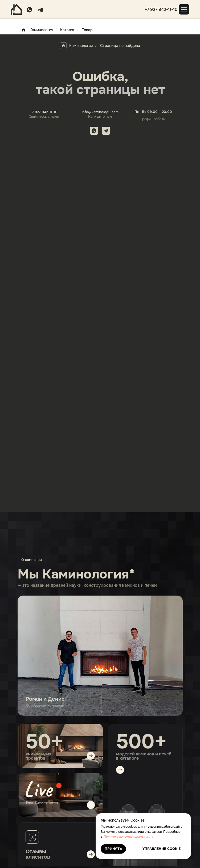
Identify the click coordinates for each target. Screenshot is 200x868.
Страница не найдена (120, 46)
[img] (60, 795)
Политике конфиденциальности (128, 837)
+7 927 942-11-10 (161, 9)
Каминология (37, 30)
